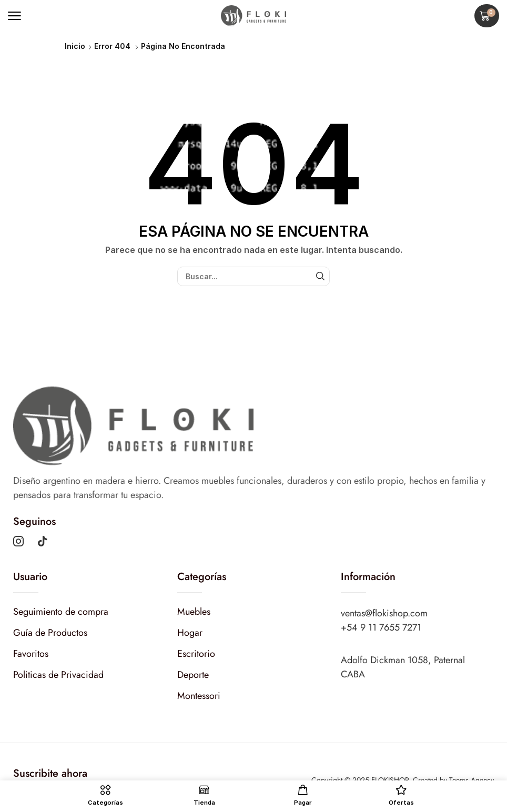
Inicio (75, 46)
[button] (14, 16)
